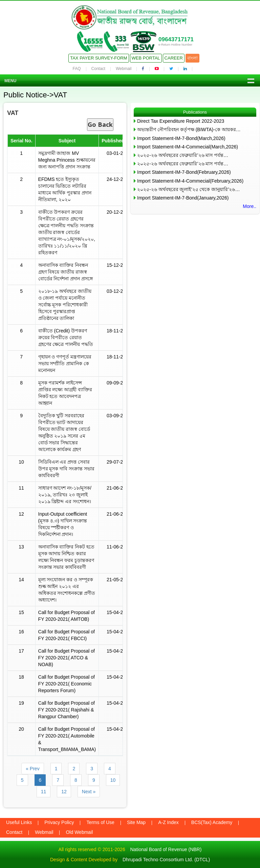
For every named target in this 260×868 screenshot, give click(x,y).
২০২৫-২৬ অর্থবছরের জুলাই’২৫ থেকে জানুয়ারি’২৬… (188, 189)
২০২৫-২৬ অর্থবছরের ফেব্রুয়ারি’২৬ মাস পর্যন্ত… (183, 155)
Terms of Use (100, 822)
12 (64, 792)
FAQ (77, 69)
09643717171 (176, 39)
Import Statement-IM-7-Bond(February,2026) (184, 172)
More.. (250, 206)
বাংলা (192, 58)
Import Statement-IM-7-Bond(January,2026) (183, 198)
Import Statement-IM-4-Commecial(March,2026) (188, 147)
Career (174, 58)
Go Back (100, 124)
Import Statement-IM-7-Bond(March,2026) (181, 138)
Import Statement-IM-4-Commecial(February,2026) (190, 181)
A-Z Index (168, 822)
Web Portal (146, 58)
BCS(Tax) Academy (212, 822)
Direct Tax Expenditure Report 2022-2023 (181, 121)
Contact (98, 69)
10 (113, 780)
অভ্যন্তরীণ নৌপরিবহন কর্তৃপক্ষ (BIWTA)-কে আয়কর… (189, 130)
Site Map (136, 822)
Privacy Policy (59, 822)
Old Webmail (79, 832)
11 (44, 792)
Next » (89, 792)
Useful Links (19, 822)
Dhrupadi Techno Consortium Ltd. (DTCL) (166, 860)
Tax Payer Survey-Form (99, 58)
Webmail (124, 69)
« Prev (32, 769)
